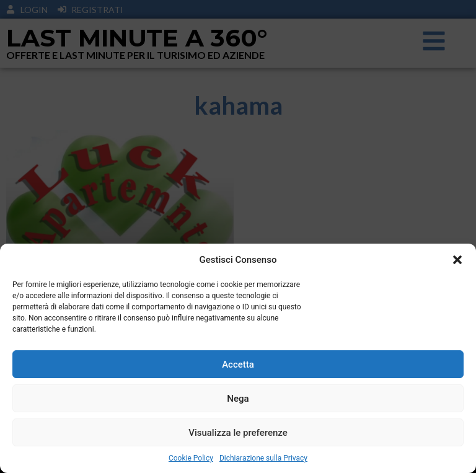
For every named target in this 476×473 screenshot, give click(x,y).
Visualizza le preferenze (238, 433)
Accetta (238, 365)
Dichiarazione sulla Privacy (263, 458)
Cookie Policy (191, 458)
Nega (238, 399)
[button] (457, 260)
